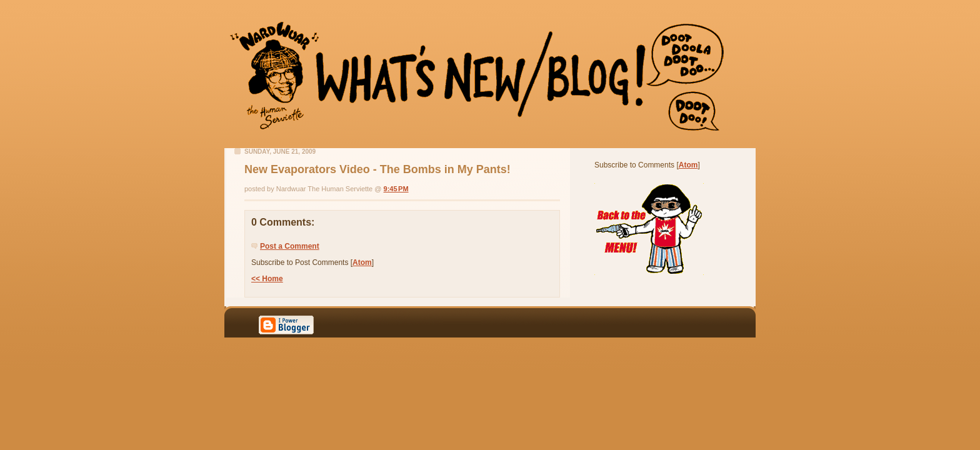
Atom (362, 262)
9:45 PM (396, 189)
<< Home (267, 279)
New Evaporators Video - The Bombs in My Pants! (377, 169)
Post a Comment (290, 246)
